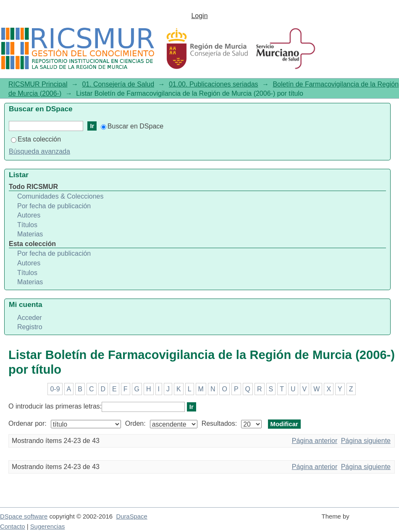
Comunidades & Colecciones (60, 196)
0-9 (55, 389)
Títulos (27, 225)
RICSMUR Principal (38, 84)
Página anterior (315, 441)
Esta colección (36, 139)
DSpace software (24, 516)
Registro (30, 327)
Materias (30, 234)
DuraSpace (131, 516)
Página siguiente (366, 441)
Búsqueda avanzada (39, 151)
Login (199, 16)
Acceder (30, 318)
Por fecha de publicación (54, 206)
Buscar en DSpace (132, 126)
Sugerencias (48, 527)
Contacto (13, 527)
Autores (29, 215)
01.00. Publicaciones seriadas (214, 84)
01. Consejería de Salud (118, 84)
